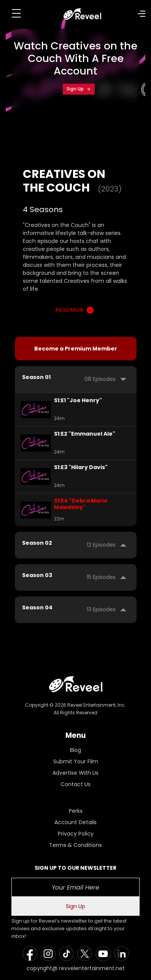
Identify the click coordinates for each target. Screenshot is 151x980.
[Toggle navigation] (16, 13)
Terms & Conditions (75, 845)
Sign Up (79, 89)
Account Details (75, 822)
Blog (75, 750)
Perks (76, 811)
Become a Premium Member (76, 349)
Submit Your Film (76, 761)
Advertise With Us (75, 773)
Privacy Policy (76, 834)
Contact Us (75, 784)
